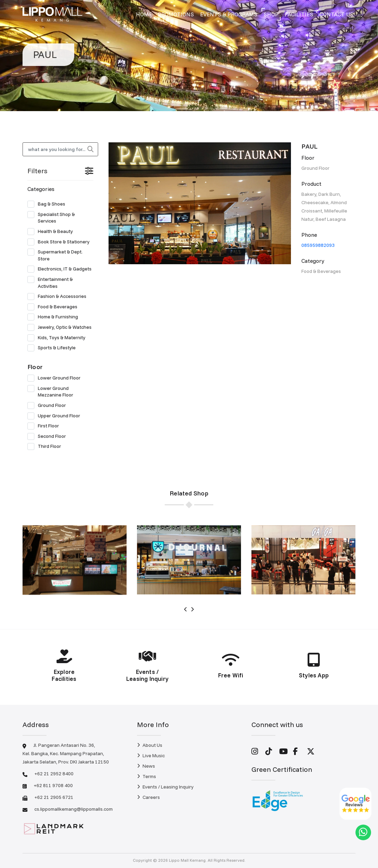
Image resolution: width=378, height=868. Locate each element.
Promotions (176, 14)
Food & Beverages (55, 307)
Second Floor (49, 436)
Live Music (151, 756)
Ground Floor (49, 406)
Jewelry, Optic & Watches (60, 327)
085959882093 (318, 245)
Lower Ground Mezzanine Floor (53, 392)
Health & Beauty (52, 232)
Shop (271, 14)
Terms (147, 776)
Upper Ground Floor (56, 416)
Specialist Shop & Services (51, 218)
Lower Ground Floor (56, 378)
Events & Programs (229, 14)
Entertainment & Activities (50, 283)
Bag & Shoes (49, 204)
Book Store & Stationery (60, 242)
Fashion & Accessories (59, 297)
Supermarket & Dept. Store (55, 255)
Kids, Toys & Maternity (59, 338)
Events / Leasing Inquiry (165, 787)
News (146, 766)
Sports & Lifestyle (54, 348)
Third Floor (46, 446)
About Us (150, 745)
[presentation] (186, 609)
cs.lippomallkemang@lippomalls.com (74, 809)
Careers (148, 797)
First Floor (45, 426)
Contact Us (336, 14)
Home (144, 14)
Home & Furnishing (55, 317)
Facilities (299, 14)
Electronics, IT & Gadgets (60, 269)
